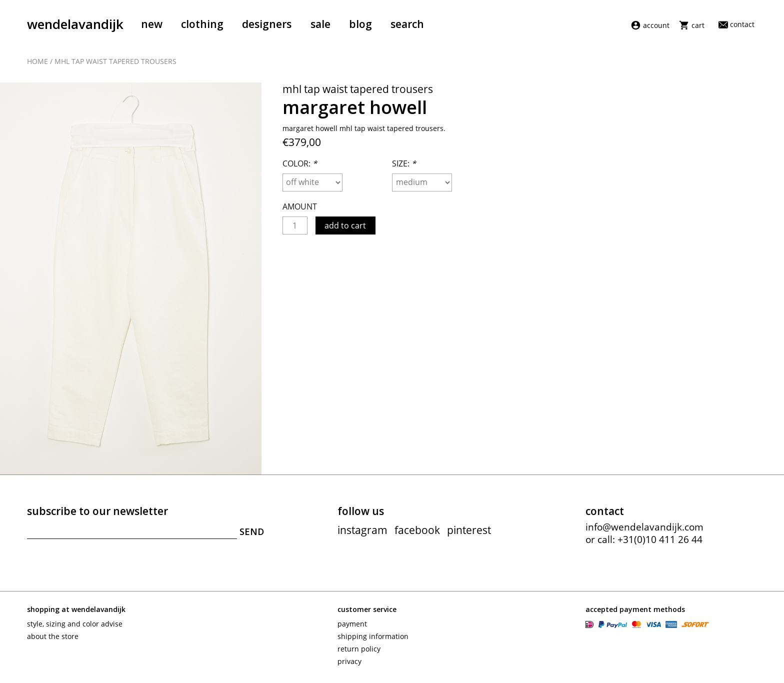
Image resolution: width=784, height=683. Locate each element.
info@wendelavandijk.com (644, 527)
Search (407, 24)
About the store (53, 636)
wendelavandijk (75, 24)
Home (37, 61)
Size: (404, 163)
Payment (352, 624)
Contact (736, 24)
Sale (320, 24)
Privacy (349, 661)
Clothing (202, 24)
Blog (360, 24)
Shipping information (373, 636)
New (152, 24)
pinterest (469, 530)
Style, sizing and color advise (75, 624)
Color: (300, 163)
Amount (300, 206)
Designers (267, 24)
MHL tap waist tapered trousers (115, 61)
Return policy (359, 649)
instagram (362, 530)
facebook (417, 530)
